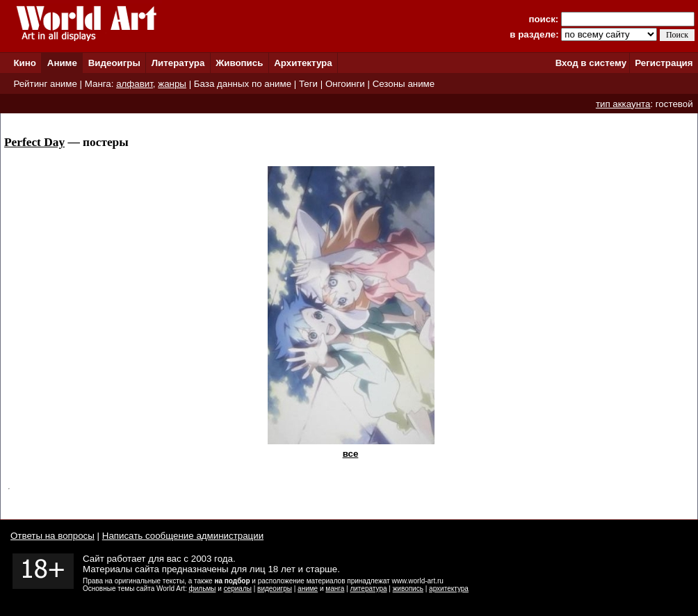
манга (335, 589)
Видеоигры (114, 63)
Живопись (239, 63)
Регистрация (664, 63)
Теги (308, 84)
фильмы (203, 589)
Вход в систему (591, 63)
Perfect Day (34, 142)
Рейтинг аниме (45, 84)
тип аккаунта (623, 104)
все (351, 454)
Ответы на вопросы (52, 536)
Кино (25, 63)
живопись (408, 589)
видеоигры (275, 589)
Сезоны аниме (404, 84)
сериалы (238, 589)
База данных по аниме (243, 84)
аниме (308, 589)
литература (368, 589)
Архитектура (303, 63)
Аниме (62, 63)
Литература (178, 63)
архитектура (449, 589)
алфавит (135, 84)
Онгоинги (345, 84)
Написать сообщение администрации (183, 536)
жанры (172, 84)
